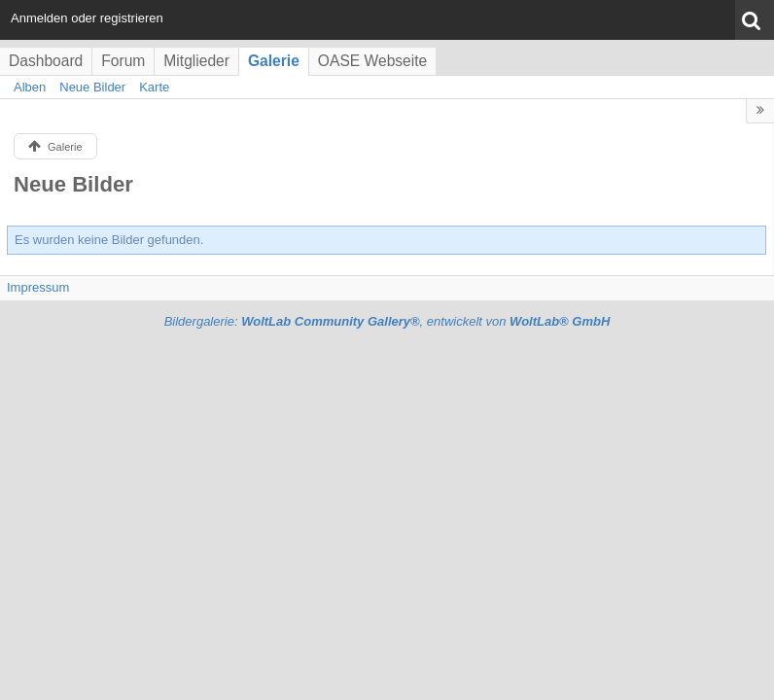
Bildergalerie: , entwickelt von (387, 321)
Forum (123, 61)
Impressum (38, 287)
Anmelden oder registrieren (87, 18)
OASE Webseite (372, 61)
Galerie (274, 61)
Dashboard (46, 61)
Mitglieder (196, 61)
